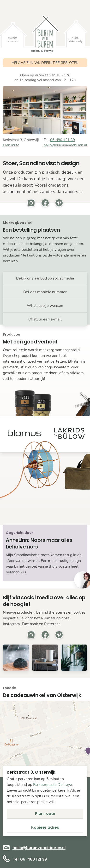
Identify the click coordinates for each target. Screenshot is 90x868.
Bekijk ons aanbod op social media (45, 278)
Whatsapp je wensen (45, 306)
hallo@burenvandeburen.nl (65, 145)
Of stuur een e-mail (45, 319)
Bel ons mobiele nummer (45, 292)
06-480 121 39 (63, 140)
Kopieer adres (45, 827)
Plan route (11, 145)
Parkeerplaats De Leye (53, 785)
